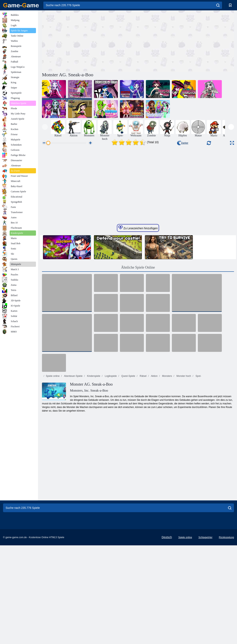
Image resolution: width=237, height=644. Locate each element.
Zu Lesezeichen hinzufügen (138, 313)
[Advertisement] (90, 41)
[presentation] (45, 127)
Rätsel (143, 462)
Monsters (167, 462)
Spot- (198, 462)
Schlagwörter (205, 623)
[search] (218, 5)
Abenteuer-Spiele (73, 462)
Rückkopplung (226, 623)
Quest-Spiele (128, 462)
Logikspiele (110, 462)
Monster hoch (183, 462)
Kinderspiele (93, 462)
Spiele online (53, 462)
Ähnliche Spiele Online (138, 353)
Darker (183, 143)
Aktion (154, 462)
